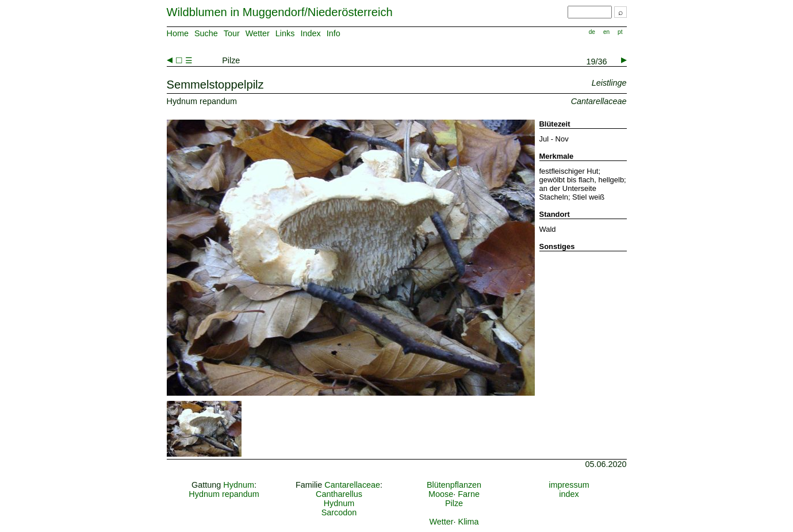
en (606, 32)
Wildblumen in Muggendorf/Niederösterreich (280, 12)
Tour (232, 33)
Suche (206, 33)
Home (178, 33)
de (592, 32)
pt (620, 32)
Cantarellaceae (352, 485)
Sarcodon (339, 512)
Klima (469, 522)
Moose (441, 494)
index (569, 494)
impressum (569, 485)
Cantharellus (339, 494)
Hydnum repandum (224, 494)
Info (334, 33)
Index (310, 33)
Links (285, 33)
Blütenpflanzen (454, 485)
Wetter (258, 33)
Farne (469, 494)
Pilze (454, 503)
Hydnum (239, 485)
